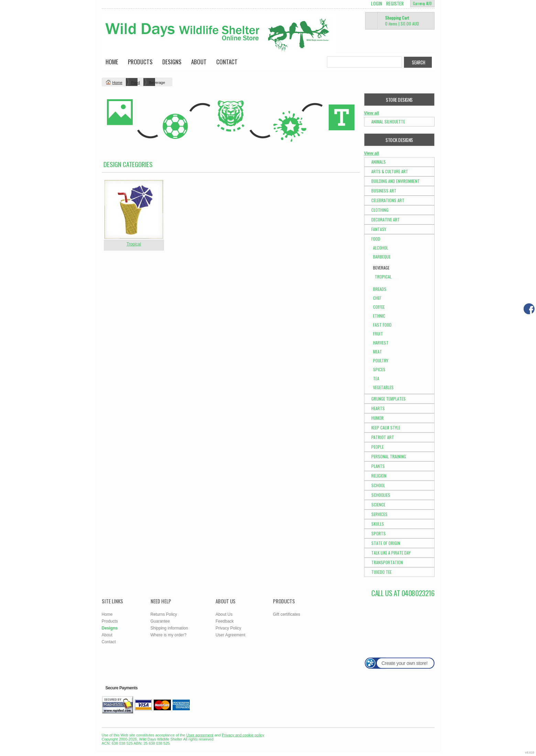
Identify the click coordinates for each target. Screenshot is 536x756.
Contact (227, 62)
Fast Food (382, 325)
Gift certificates (287, 614)
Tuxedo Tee (381, 572)
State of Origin (386, 543)
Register (395, 3)
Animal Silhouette (388, 122)
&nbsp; (134, 210)
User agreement (200, 735)
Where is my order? (169, 635)
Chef (377, 298)
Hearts (378, 408)
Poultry (381, 360)
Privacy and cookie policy (243, 735)
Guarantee (160, 621)
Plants (378, 466)
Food (136, 83)
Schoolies (381, 495)
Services (379, 514)
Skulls (378, 524)
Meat (378, 352)
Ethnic (379, 316)
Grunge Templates (389, 399)
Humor (378, 418)
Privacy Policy (228, 628)
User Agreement (231, 635)
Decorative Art (386, 220)
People (378, 447)
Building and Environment (396, 181)
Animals (379, 162)
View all (372, 113)
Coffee (379, 307)
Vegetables (383, 387)
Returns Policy (164, 614)
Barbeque (382, 257)
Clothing (380, 210)
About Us (224, 614)
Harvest (381, 343)
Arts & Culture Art (390, 171)
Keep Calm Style (386, 428)
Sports (379, 533)
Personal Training (389, 456)
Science (378, 505)
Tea (376, 378)
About (199, 62)
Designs (172, 62)
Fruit (378, 334)
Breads (380, 289)
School (378, 485)
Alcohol (381, 248)
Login (376, 3)
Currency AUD (422, 3)
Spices (379, 369)
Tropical (134, 244)
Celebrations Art (388, 200)
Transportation (387, 562)
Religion (379, 476)
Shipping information (169, 628)
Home (112, 62)
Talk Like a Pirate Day (391, 553)
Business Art (384, 191)
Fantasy (379, 229)
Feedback (225, 621)
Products (140, 62)
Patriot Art (383, 437)
